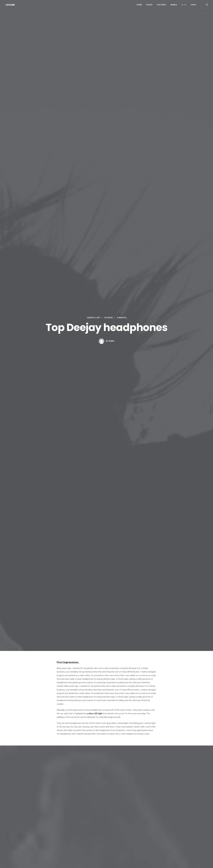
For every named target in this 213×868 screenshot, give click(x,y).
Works (174, 5)
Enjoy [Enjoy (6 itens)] (165, 827)
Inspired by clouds (79, 840)
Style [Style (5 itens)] (164, 836)
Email (60, 751)
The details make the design (124, 846)
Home (139, 5)
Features (162, 5)
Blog (184, 5)
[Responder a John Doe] (154, 606)
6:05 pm (85, 676)
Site (59, 763)
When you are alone (120, 840)
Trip (79, 446)
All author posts (90, 476)
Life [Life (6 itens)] (155, 831)
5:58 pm (97, 645)
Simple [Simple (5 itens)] (171, 831)
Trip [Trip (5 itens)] (164, 840)
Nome (60, 738)
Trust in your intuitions (122, 826)
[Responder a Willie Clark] (154, 672)
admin (111, 52)
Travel (110, 29)
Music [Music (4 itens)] (162, 831)
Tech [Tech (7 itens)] (172, 836)
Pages (149, 5)
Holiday (61, 446)
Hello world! (76, 826)
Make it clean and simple (123, 837)
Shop (193, 5)
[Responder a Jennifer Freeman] (154, 641)
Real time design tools (102, 543)
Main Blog (106, 804)
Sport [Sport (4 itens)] (156, 836)
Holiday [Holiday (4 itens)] (174, 827)
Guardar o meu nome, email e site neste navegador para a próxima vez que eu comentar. (95, 776)
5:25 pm (85, 610)
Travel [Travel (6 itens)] (156, 840)
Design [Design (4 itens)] (156, 827)
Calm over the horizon (49, 544)
